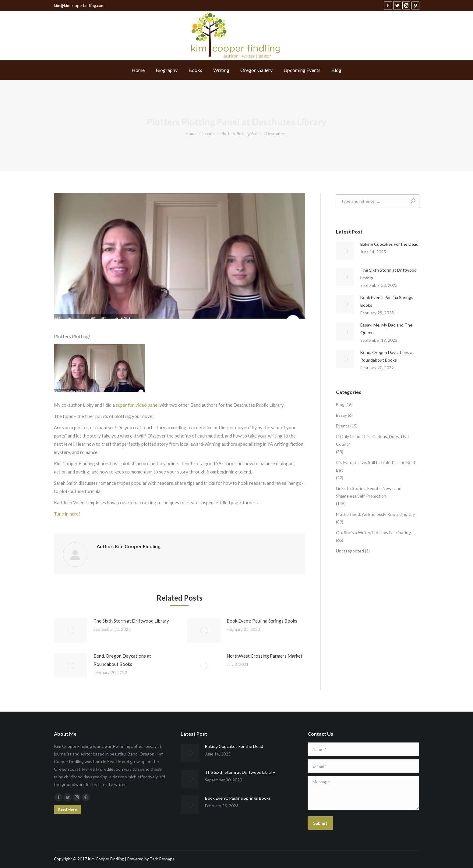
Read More (67, 809)
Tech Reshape (162, 859)
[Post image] (71, 630)
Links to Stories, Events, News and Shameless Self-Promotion (369, 492)
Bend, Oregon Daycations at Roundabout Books (122, 660)
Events (343, 426)
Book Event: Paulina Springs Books (262, 621)
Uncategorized (350, 551)
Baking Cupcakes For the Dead (389, 244)
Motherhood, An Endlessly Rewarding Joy (375, 514)
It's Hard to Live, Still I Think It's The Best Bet (376, 466)
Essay (341, 415)
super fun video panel (137, 405)
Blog (340, 404)
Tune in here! (67, 514)
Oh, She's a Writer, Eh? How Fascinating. (374, 532)
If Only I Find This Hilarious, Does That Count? (373, 440)
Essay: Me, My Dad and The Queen (386, 329)
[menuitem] (138, 70)
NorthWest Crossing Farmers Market (265, 656)
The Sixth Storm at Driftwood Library (131, 621)
